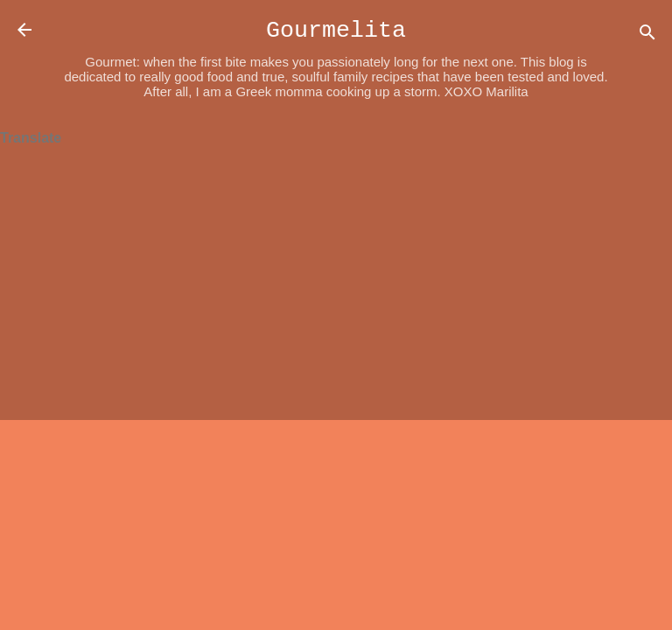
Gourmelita (336, 31)
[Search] (647, 35)
